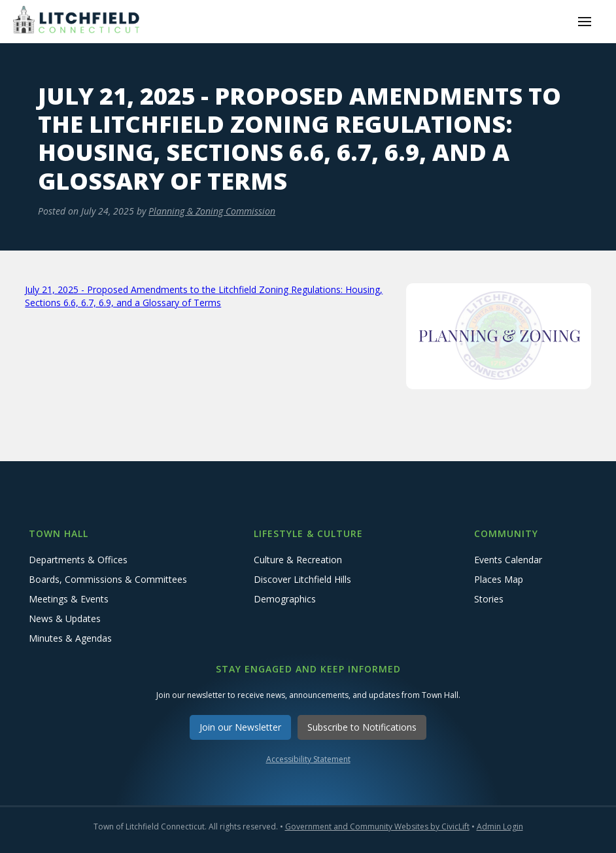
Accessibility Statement (308, 759)
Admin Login (500, 827)
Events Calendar (508, 560)
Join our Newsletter (240, 727)
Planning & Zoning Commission (212, 211)
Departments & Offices (78, 560)
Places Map (499, 579)
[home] (78, 21)
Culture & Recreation (298, 560)
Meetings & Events (69, 599)
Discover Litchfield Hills (302, 579)
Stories (489, 599)
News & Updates (65, 618)
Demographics (285, 599)
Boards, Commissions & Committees (108, 579)
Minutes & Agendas (70, 638)
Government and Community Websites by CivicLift (377, 827)
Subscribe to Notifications (362, 727)
